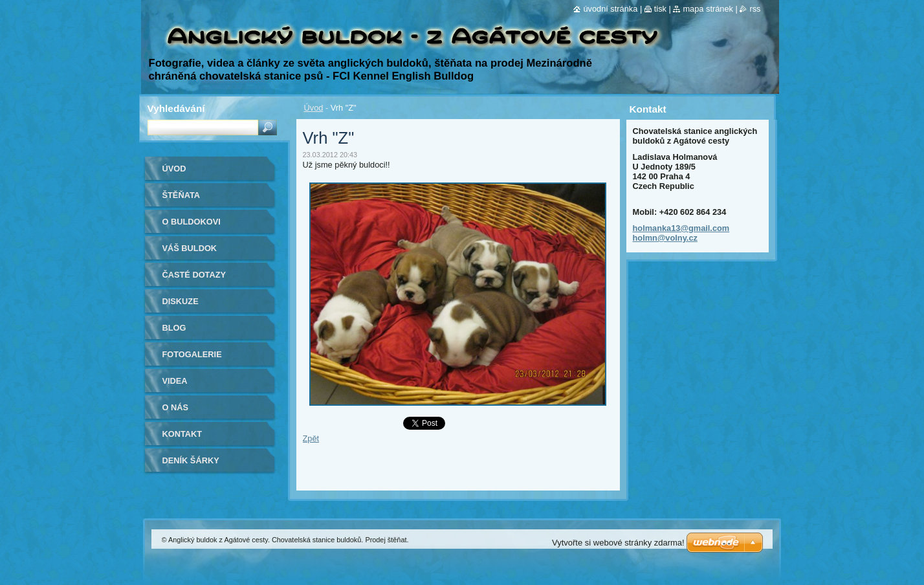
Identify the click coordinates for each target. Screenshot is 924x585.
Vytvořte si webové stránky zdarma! (618, 543)
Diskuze (181, 301)
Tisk (660, 9)
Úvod (314, 108)
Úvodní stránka (610, 9)
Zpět (311, 438)
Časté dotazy (194, 275)
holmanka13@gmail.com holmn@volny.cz (681, 233)
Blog (174, 328)
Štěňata (181, 195)
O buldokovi (192, 222)
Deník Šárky (191, 460)
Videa (175, 381)
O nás (176, 407)
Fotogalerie (192, 354)
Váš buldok (190, 248)
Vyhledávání (176, 108)
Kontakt (182, 434)
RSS (755, 9)
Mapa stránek (708, 9)
